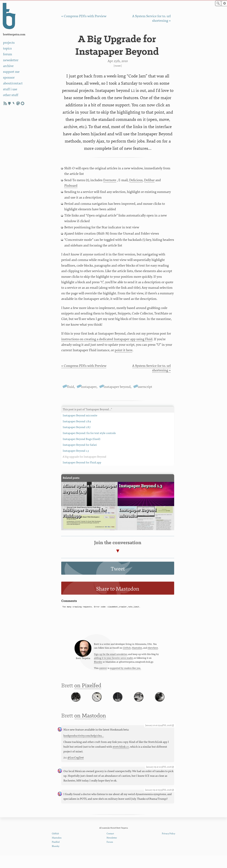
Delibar (149, 180)
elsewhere (153, 649)
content (103, 670)
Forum (110, 854)
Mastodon (137, 649)
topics (7, 48)
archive (8, 66)
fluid (71, 387)
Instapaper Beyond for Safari (118, 445)
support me (11, 72)
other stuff (11, 95)
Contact (110, 846)
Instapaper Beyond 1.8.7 (118, 427)
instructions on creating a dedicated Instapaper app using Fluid (107, 339)
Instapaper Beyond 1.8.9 (118, 421)
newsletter (11, 60)
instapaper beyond (117, 387)
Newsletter (112, 850)
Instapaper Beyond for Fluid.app (118, 463)
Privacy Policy (169, 846)
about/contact (13, 83)
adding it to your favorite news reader (113, 660)
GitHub (127, 649)
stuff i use (10, 89)
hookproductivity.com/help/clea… (84, 748)
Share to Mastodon (118, 589)
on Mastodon (90, 728)
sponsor (9, 77)
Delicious (136, 180)
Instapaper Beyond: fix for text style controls (118, 433)
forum (8, 54)
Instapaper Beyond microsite (118, 416)
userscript (145, 387)
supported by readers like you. (125, 670)
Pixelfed (56, 854)
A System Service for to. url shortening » (152, 368)
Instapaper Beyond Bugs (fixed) (118, 439)
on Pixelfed (88, 689)
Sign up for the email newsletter (111, 656)
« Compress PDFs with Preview (84, 16)
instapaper (89, 387)
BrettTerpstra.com (14, 35)
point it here (124, 350)
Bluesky (98, 664)
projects (9, 43)
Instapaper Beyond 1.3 (118, 451)
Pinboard (71, 186)
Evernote (110, 180)
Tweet (118, 66)
